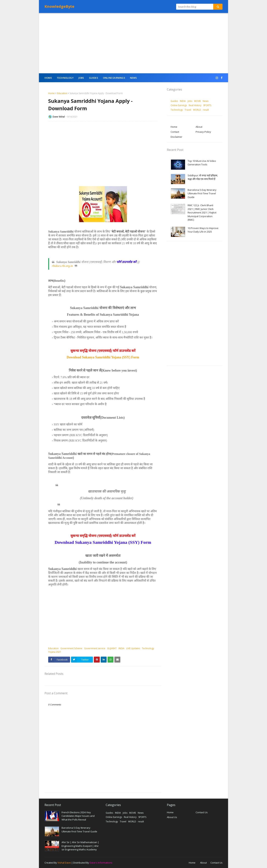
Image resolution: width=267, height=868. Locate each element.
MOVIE (197, 101)
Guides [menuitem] (94, 78)
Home (51, 93)
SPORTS (207, 105)
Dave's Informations (101, 863)
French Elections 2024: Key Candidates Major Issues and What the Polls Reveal (78, 816)
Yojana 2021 (55, 652)
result (206, 110)
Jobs (190, 101)
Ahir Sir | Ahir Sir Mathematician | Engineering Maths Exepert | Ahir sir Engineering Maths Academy (80, 846)
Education (62, 93)
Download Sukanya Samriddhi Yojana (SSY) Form (103, 357)
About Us (172, 817)
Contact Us (202, 812)
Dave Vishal (59, 117)
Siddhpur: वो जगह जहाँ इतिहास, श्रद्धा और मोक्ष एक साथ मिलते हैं (203, 177)
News (206, 101)
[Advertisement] (133, 44)
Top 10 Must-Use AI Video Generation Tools (202, 163)
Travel (188, 110)
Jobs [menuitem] (81, 78)
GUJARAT (112, 648)
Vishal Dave (64, 863)
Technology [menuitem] (65, 78)
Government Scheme (71, 648)
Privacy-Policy (203, 132)
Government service (95, 648)
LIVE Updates (133, 648)
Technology (148, 648)
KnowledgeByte (59, 6)
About (199, 127)
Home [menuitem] (48, 78)
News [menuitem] (133, 78)
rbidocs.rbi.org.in (62, 266)
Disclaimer (176, 137)
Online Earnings (179, 105)
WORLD (197, 110)
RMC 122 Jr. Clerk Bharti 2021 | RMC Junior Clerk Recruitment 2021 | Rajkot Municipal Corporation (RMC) (202, 212)
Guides (174, 101)
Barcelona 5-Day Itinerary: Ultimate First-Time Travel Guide (202, 193)
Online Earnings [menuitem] (114, 78)
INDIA (121, 648)
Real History (195, 105)
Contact (175, 132)
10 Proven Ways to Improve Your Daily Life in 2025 (203, 230)
